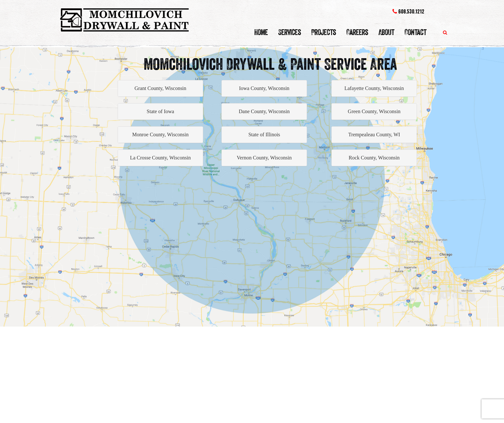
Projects (324, 32)
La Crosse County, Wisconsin (160, 158)
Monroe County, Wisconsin (160, 135)
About (386, 32)
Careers (357, 32)
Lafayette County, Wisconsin (374, 88)
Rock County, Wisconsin (374, 158)
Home (261, 32)
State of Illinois (264, 135)
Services (289, 32)
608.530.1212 (408, 12)
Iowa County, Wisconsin (264, 88)
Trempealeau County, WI (374, 135)
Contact (415, 32)
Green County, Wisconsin (374, 111)
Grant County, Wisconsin (160, 88)
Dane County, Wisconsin (264, 111)
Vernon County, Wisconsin (264, 158)
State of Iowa (160, 111)
